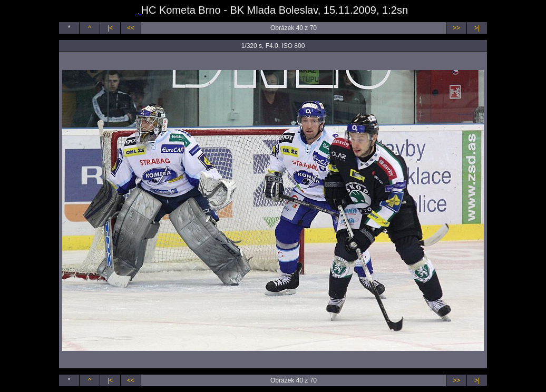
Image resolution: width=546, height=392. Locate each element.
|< (110, 28)
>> (456, 28)
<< (131, 28)
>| (477, 28)
